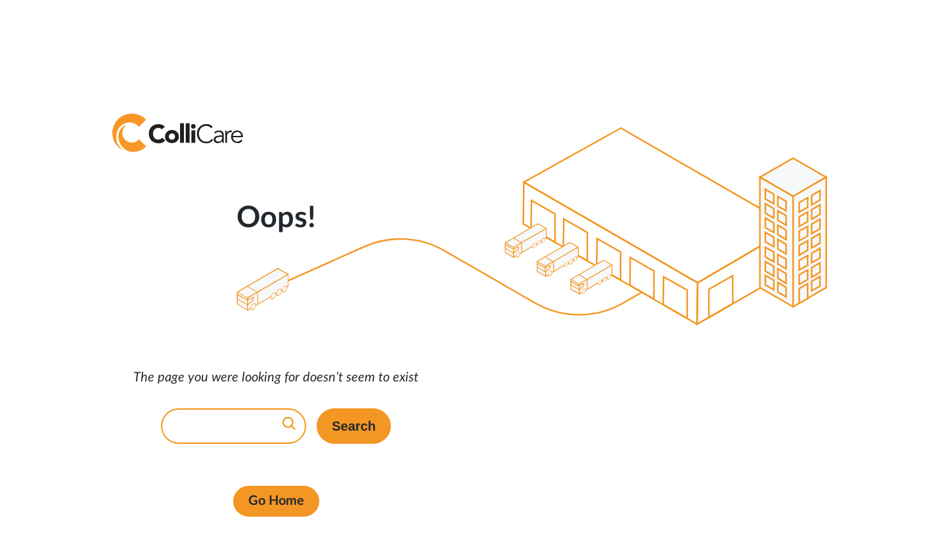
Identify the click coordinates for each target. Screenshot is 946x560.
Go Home (276, 501)
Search (354, 426)
